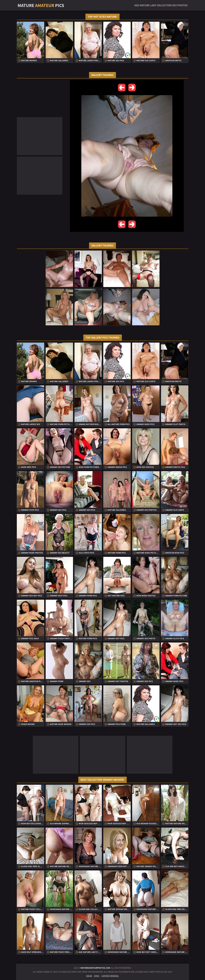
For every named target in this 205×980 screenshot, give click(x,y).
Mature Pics (41, 5)
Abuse (89, 976)
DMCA (97, 976)
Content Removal (110, 976)
